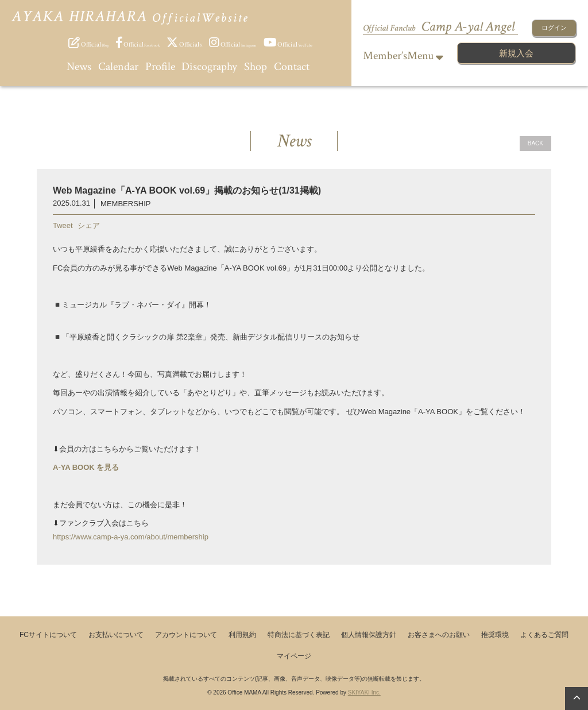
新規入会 (516, 53)
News (79, 67)
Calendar (118, 67)
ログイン (554, 28)
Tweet (63, 225)
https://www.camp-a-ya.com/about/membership (131, 537)
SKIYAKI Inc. (364, 692)
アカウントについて (186, 635)
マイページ (294, 656)
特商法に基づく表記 (299, 635)
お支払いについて (116, 635)
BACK (535, 143)
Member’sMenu (403, 56)
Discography (209, 67)
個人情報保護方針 (369, 635)
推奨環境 (495, 635)
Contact (292, 67)
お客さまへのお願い (439, 635)
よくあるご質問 (544, 635)
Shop (256, 67)
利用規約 (242, 635)
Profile (160, 67)
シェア (89, 225)
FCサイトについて (48, 635)
